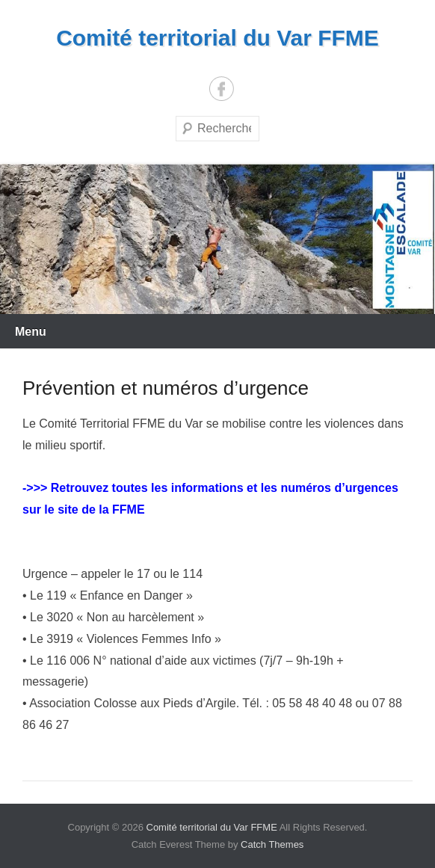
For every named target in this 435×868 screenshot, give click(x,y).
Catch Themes (272, 844)
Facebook (222, 89)
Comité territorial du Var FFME (217, 38)
